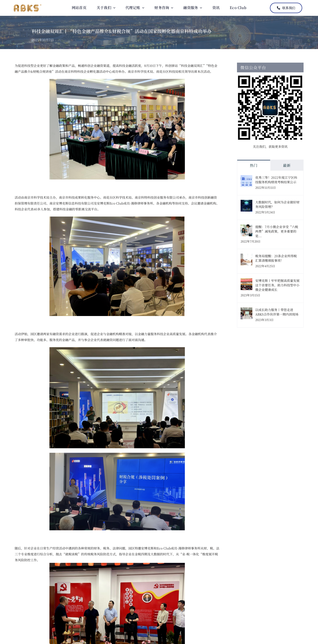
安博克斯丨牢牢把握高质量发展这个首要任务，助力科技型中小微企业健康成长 (277, 285)
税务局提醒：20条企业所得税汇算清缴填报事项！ (276, 258)
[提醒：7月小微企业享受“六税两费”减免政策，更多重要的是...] (246, 227)
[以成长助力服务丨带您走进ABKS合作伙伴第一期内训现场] (246, 310)
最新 (287, 165)
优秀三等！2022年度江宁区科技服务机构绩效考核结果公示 (276, 180)
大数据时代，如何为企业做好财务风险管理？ (277, 204)
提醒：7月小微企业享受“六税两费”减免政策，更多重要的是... (277, 231)
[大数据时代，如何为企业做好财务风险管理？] (246, 203)
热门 (254, 165)
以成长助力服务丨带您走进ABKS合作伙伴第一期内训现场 (277, 312)
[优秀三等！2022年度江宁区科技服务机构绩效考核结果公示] (246, 178)
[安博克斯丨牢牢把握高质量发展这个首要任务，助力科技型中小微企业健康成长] (246, 281)
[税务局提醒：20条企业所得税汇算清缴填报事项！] (246, 257)
